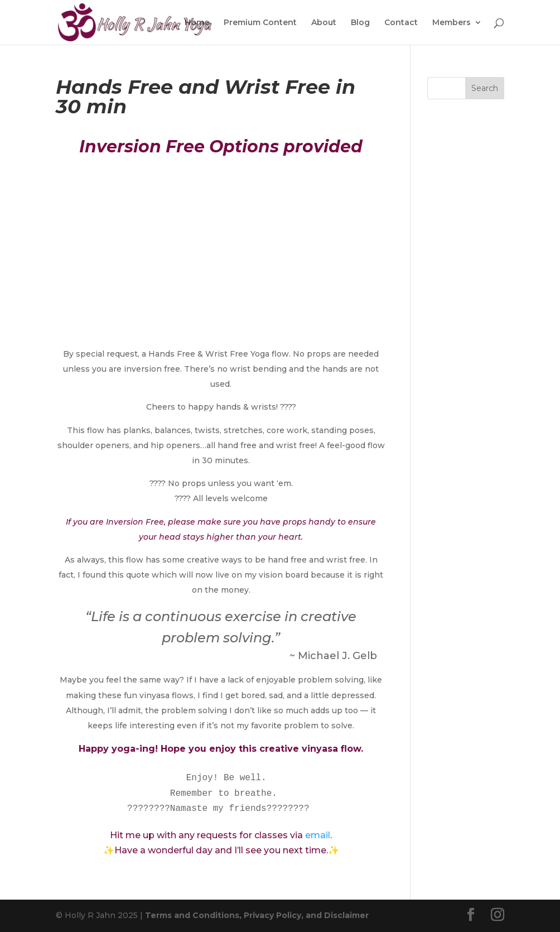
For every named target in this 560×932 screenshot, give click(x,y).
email (318, 835)
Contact (401, 23)
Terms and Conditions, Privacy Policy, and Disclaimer (257, 915)
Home (197, 23)
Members (452, 23)
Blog (360, 23)
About (324, 23)
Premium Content (260, 23)
